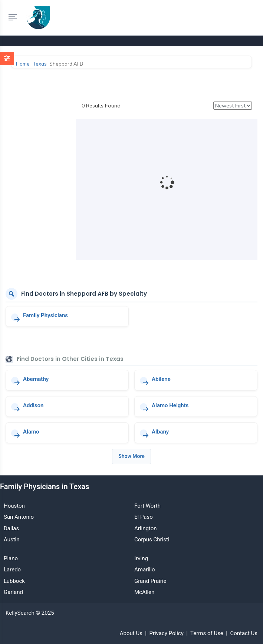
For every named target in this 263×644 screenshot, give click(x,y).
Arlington (145, 528)
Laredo (12, 570)
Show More (131, 456)
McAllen (144, 592)
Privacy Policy (166, 633)
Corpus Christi (152, 540)
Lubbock (14, 581)
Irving (141, 558)
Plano (11, 558)
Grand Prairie (150, 581)
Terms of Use (207, 633)
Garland (13, 592)
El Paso (144, 517)
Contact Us (244, 633)
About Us (131, 633)
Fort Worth (147, 506)
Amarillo (145, 570)
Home (23, 64)
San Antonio (19, 517)
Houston (14, 506)
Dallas (11, 528)
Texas (40, 64)
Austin (12, 540)
